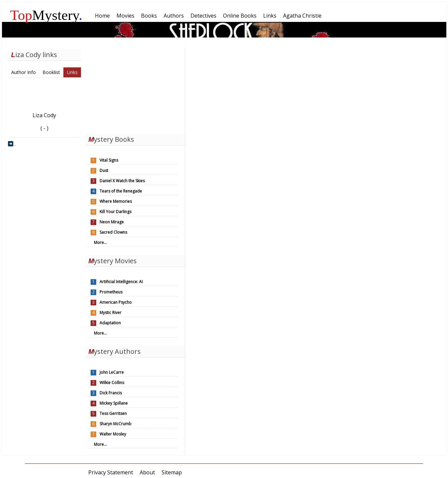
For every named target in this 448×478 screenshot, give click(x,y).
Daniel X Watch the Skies (122, 181)
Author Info (24, 72)
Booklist (51, 72)
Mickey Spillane (114, 403)
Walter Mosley (113, 434)
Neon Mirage (112, 222)
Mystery (46, 15)
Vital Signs (109, 160)
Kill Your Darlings (115, 212)
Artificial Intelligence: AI (121, 282)
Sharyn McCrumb (115, 424)
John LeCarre (112, 372)
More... (100, 242)
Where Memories (116, 201)
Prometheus (111, 292)
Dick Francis (111, 393)
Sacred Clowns (113, 232)
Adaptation (110, 323)
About (147, 472)
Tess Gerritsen (113, 413)
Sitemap (172, 472)
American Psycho (116, 302)
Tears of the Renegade (121, 191)
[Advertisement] (135, 89)
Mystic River (111, 313)
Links (72, 72)
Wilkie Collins (112, 383)
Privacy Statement (111, 472)
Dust (104, 170)
